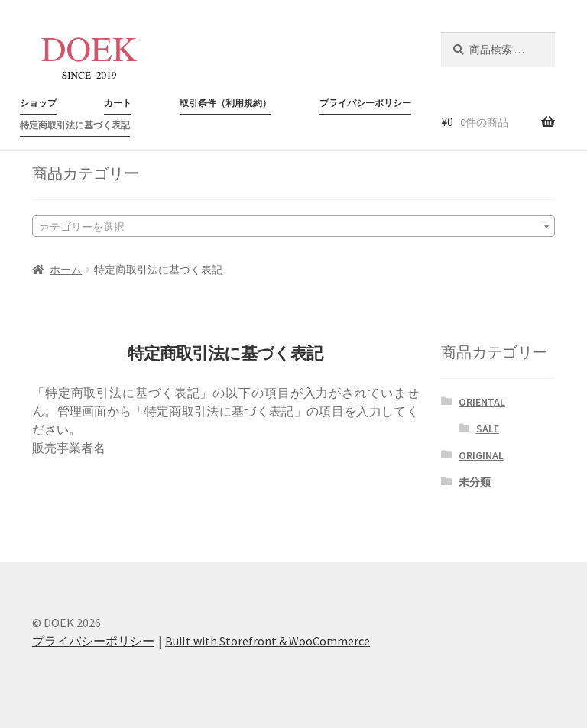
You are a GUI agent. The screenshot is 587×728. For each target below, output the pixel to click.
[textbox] (293, 226)
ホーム (66, 270)
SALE (488, 429)
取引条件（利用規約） (225, 103)
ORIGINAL (481, 455)
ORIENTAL (482, 402)
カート (118, 103)
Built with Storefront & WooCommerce (268, 641)
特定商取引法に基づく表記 (75, 125)
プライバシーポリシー (365, 103)
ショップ (38, 103)
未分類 (475, 482)
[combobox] (293, 226)
